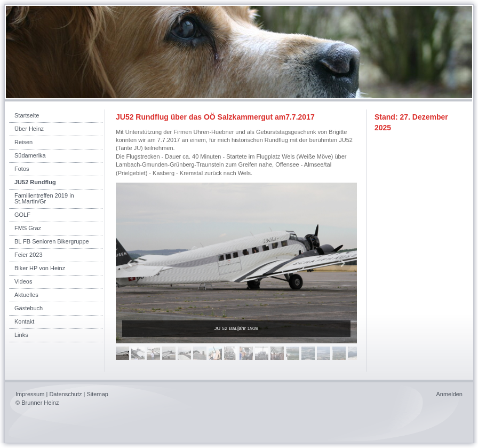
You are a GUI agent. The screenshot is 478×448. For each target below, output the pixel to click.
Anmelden (449, 394)
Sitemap (98, 394)
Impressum (30, 394)
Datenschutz (65, 394)
